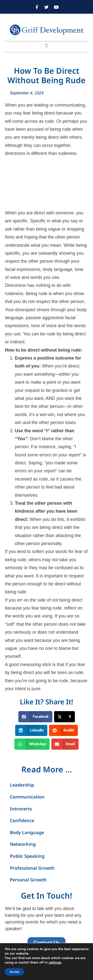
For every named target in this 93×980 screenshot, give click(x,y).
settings (55, 963)
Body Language (27, 832)
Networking (23, 844)
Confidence (22, 820)
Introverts (21, 809)
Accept (14, 972)
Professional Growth (32, 868)
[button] (46, 45)
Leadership (22, 785)
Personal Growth (28, 880)
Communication (27, 797)
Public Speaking (27, 856)
